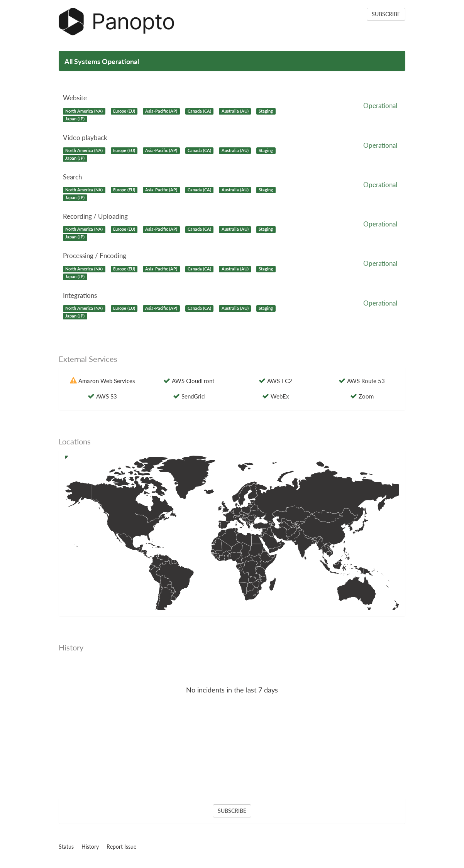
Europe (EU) (124, 111)
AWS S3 (107, 396)
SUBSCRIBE (386, 14)
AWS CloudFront (193, 381)
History (90, 847)
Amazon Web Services (107, 381)
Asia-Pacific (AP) (161, 111)
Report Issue (121, 847)
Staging (266, 111)
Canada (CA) (199, 111)
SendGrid (193, 396)
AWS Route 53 (366, 381)
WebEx (280, 396)
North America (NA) (84, 111)
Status (66, 847)
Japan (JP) (75, 119)
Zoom (366, 396)
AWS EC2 (280, 381)
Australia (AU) (235, 111)
